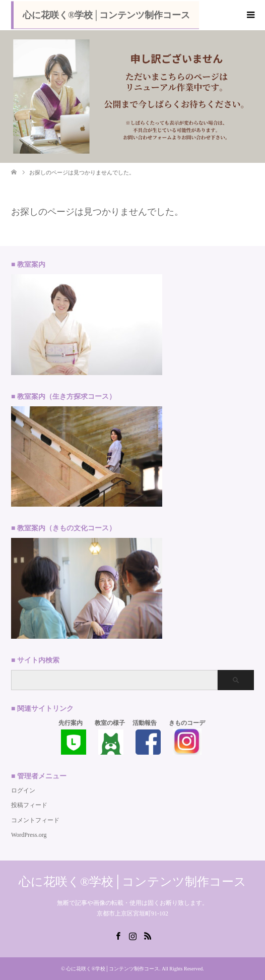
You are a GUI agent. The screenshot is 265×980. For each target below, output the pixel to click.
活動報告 (145, 723)
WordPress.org (29, 835)
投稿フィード (29, 805)
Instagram (132, 935)
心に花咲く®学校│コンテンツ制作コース (106, 15)
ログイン (23, 790)
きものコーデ (187, 723)
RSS (148, 935)
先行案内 (71, 723)
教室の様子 (110, 723)
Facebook (118, 935)
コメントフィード (35, 820)
